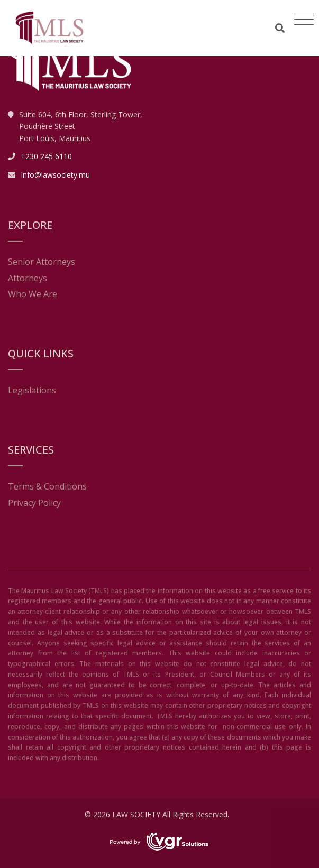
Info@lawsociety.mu (55, 175)
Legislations (32, 390)
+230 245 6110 (46, 156)
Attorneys (28, 278)
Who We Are (33, 294)
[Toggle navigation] (304, 20)
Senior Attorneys (42, 262)
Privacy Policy (34, 503)
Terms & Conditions (47, 486)
